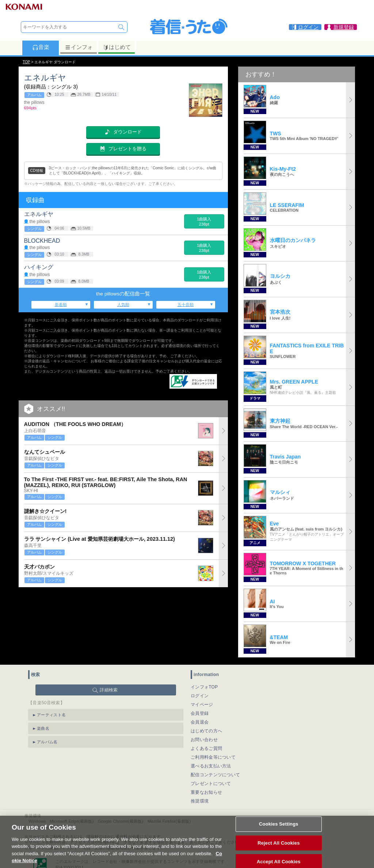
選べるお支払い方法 (211, 766)
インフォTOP (204, 687)
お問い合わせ (204, 740)
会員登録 (200, 713)
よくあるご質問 (206, 748)
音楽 (41, 47)
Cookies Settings (279, 831)
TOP (26, 62)
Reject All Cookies (278, 849)
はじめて (117, 47)
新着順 (61, 305)
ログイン (200, 696)
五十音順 (186, 305)
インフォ (79, 47)
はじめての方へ (206, 731)
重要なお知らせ (206, 792)
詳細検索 (109, 690)
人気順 (123, 305)
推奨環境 (200, 801)
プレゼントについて (211, 784)
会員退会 (200, 722)
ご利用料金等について (213, 757)
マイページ (202, 705)
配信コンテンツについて (215, 775)
